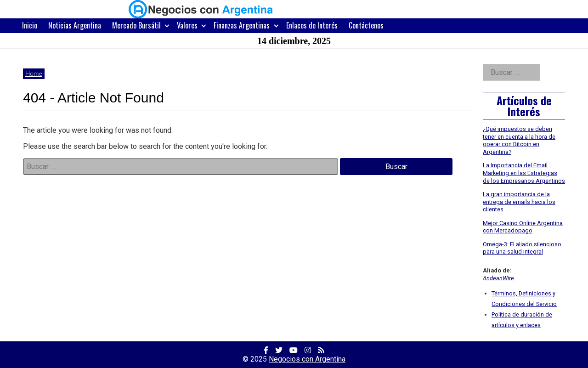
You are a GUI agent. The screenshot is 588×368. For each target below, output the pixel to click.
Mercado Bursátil (136, 25)
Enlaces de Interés (312, 25)
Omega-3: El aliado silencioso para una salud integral (522, 248)
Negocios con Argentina (307, 359)
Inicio (30, 25)
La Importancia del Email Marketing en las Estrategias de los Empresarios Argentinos (524, 173)
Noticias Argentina (75, 25)
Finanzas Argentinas (242, 25)
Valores (187, 25)
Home (34, 73)
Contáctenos (366, 25)
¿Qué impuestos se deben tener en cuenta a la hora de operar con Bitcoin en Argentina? (519, 140)
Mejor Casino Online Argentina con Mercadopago (523, 227)
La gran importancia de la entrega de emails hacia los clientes (519, 202)
